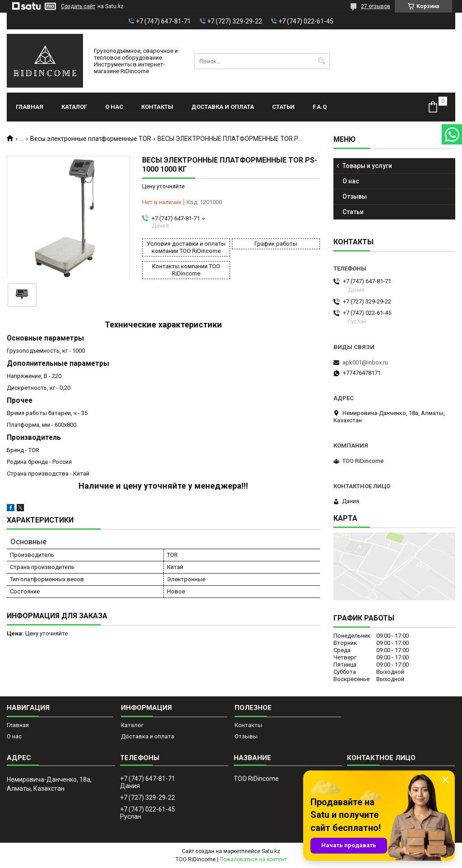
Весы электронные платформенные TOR (91, 139)
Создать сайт (78, 6)
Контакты (157, 107)
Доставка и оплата (223, 107)
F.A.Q (320, 107)
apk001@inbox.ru (365, 362)
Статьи (283, 107)
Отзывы (355, 196)
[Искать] (322, 61)
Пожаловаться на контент (253, 859)
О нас (114, 107)
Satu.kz (271, 851)
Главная (30, 107)
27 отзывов (376, 6)
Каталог (74, 107)
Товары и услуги (367, 166)
